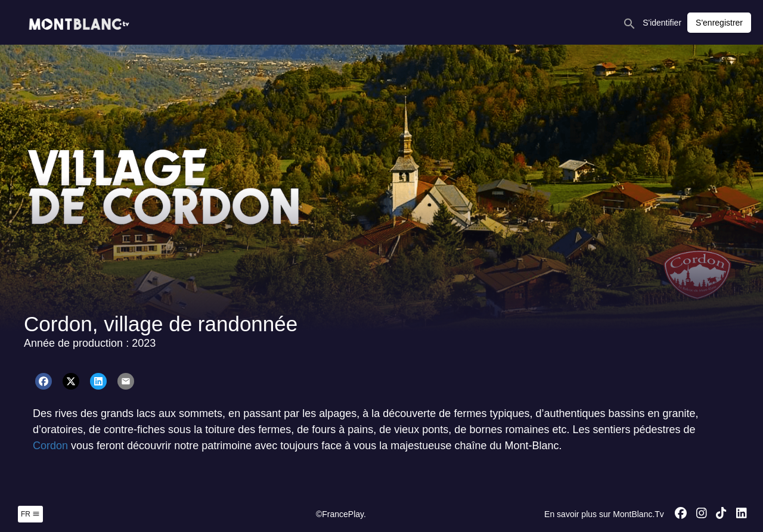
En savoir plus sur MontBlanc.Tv (604, 514)
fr (30, 514)
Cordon (52, 446)
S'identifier (662, 23)
